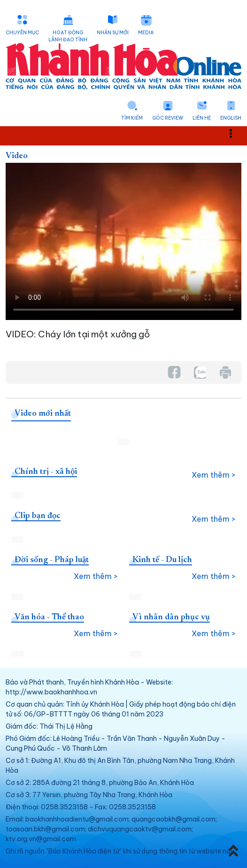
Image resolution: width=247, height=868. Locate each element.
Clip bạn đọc (38, 516)
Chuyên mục (22, 33)
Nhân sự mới (113, 33)
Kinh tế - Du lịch (162, 560)
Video (17, 156)
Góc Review (168, 118)
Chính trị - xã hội (46, 472)
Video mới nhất (43, 414)
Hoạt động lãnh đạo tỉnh (68, 36)
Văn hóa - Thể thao (49, 617)
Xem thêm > (214, 475)
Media (146, 33)
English (231, 118)
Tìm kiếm (132, 118)
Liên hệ (202, 118)
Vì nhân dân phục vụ (171, 617)
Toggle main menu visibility (236, 133)
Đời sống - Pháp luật (52, 560)
